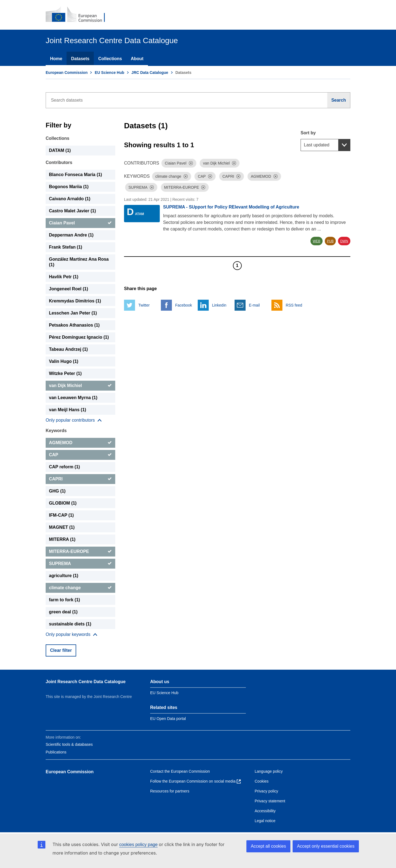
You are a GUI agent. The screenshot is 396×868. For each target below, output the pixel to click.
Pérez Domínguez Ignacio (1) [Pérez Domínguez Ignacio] (79, 337)
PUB (330, 241)
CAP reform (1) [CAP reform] (64, 467)
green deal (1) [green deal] (63, 612)
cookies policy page (138, 845)
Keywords (56, 431)
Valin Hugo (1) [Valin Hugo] (64, 361)
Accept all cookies (268, 846)
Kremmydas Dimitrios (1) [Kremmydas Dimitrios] (75, 301)
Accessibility (265, 811)
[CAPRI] (80, 479)
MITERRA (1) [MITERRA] (62, 539)
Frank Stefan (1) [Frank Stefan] (66, 247)
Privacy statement (270, 801)
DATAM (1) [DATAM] (60, 150)
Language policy (269, 771)
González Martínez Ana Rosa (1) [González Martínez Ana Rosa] (79, 262)
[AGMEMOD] (80, 443)
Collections (110, 59)
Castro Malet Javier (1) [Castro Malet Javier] (72, 211)
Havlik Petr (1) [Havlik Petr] (64, 277)
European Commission (67, 73)
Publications (56, 752)
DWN (344, 241)
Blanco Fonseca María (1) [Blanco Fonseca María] (75, 175)
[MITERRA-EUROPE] (80, 552)
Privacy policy (266, 791)
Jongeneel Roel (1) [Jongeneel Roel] (68, 289)
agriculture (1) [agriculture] (64, 576)
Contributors (59, 162)
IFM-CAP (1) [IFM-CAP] (61, 515)
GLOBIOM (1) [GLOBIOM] (63, 503)
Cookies (262, 781)
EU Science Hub (109, 73)
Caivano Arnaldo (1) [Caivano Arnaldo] (70, 199)
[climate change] (80, 588)
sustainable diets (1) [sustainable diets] (70, 624)
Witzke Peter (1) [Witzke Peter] (65, 373)
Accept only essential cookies (326, 846)
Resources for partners (170, 791)
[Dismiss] (191, 163)
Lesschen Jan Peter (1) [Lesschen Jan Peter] (73, 313)
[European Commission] (79, 15)
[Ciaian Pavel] (80, 223)
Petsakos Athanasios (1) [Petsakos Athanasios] (74, 325)
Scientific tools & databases (69, 744)
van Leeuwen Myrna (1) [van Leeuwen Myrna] (73, 398)
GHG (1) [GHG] (57, 491)
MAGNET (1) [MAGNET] (62, 527)
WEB (316, 241)
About (137, 59)
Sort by (308, 133)
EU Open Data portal (168, 719)
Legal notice (265, 821)
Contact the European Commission (180, 771)
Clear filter (61, 650)
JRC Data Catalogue (150, 73)
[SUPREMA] (80, 564)
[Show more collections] (74, 420)
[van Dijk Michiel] (80, 386)
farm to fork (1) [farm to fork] (64, 600)
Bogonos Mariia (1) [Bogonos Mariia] (69, 187)
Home (56, 59)
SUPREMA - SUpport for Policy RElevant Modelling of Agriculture (231, 207)
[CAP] (80, 455)
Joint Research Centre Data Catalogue (86, 682)
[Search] (339, 100)
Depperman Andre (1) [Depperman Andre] (71, 235)
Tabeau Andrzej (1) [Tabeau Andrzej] (68, 349)
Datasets (80, 59)
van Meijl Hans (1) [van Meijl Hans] (68, 410)
